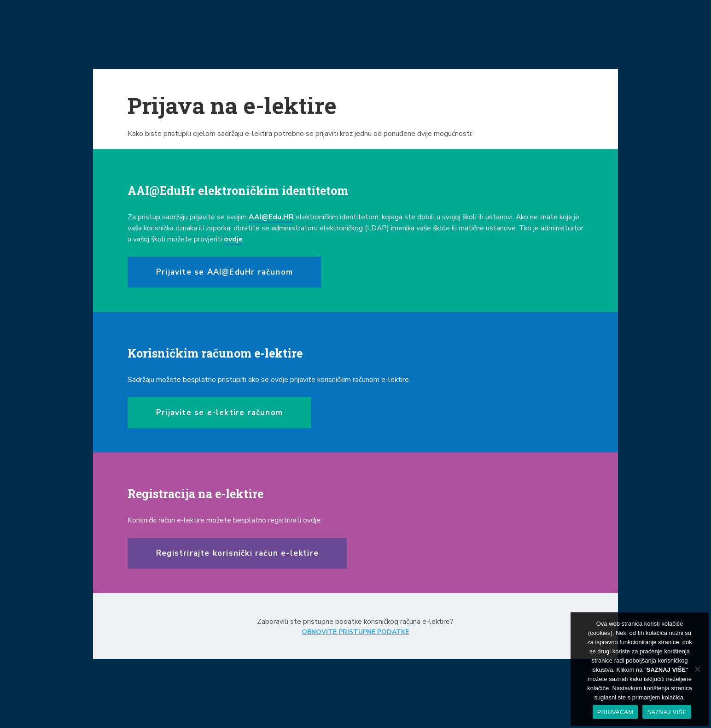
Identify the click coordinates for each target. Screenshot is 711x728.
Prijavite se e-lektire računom (219, 413)
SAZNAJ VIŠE (667, 712)
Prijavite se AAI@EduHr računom (224, 272)
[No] (697, 669)
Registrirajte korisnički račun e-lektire (237, 553)
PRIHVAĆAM (615, 712)
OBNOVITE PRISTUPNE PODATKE (355, 632)
